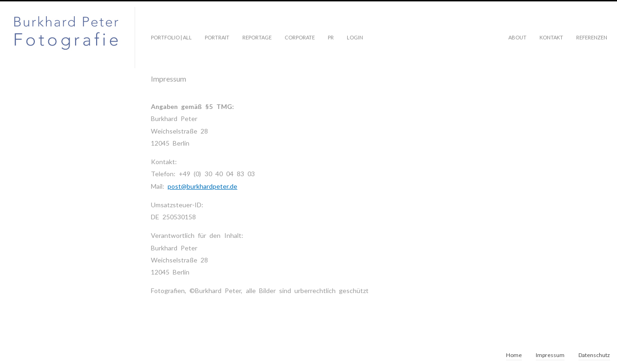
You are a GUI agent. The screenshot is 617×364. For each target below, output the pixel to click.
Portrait (217, 37)
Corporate (300, 37)
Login (355, 37)
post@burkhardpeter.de (202, 186)
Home (514, 355)
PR (331, 37)
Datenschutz (594, 355)
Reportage (257, 37)
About (517, 37)
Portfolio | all (171, 37)
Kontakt (551, 37)
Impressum (550, 355)
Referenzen (592, 37)
